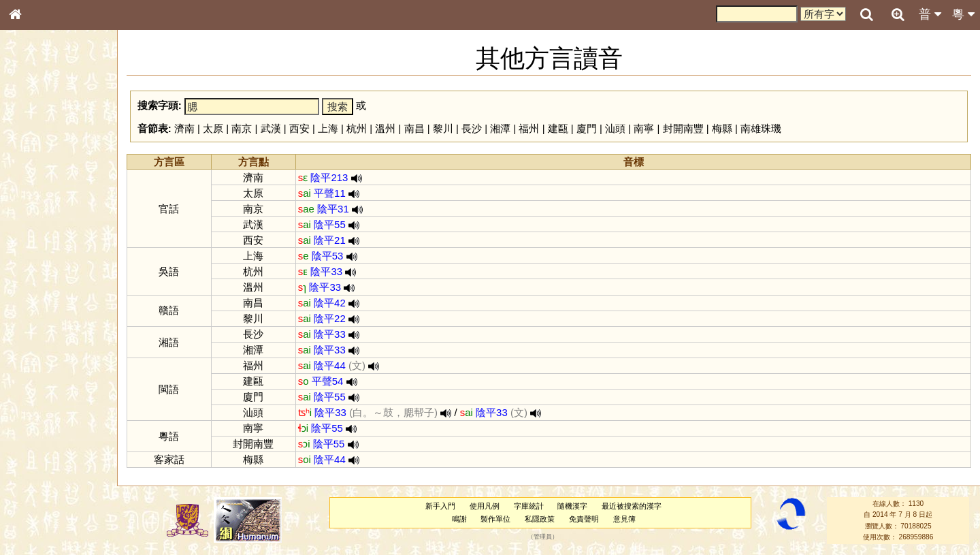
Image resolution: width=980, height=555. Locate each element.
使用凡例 (485, 506)
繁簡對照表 (37, 466)
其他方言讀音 (42, 391)
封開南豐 (683, 128)
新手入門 (440, 506)
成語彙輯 (33, 454)
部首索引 (33, 183)
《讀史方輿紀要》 (50, 441)
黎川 (443, 128)
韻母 (46, 365)
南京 (242, 128)
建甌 (558, 128)
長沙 (472, 128)
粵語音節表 (37, 271)
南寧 (644, 128)
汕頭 (615, 128)
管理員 (543, 537)
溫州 (385, 128)
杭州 (357, 128)
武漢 (271, 128)
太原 (213, 128)
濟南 (184, 128)
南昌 (414, 128)
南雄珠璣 (761, 128)
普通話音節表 (42, 378)
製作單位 (495, 519)
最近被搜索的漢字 (632, 506)
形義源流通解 (42, 235)
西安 (299, 128)
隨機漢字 (572, 506)
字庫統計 (529, 506)
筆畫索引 (33, 195)
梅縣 (722, 128)
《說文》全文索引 (50, 428)
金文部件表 (37, 222)
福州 (529, 128)
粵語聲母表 (37, 284)
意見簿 (624, 519)
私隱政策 (540, 519)
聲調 (65, 365)
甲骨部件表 (37, 208)
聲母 (27, 365)
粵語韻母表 (37, 298)
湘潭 (500, 128)
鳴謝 (459, 519)
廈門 (587, 128)
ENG (60, 150)
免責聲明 (584, 519)
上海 (328, 128)
